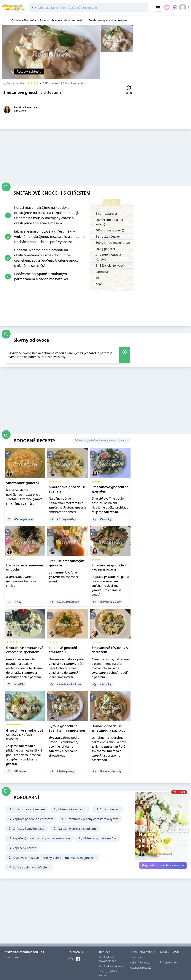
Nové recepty (138, 957)
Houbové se (65, 650)
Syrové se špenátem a (67, 728)
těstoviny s (110, 650)
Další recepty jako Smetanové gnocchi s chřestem (101, 440)
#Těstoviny (106, 519)
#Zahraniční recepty (111, 771)
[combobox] (89, 8)
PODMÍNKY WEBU (142, 952)
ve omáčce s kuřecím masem (25, 734)
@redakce (20, 111)
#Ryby (18, 602)
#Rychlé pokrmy (66, 771)
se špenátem (67, 489)
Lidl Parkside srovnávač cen (108, 959)
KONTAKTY (76, 952)
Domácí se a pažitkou (109, 728)
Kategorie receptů (141, 968)
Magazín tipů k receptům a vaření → (163, 865)
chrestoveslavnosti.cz (24, 952)
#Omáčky (19, 684)
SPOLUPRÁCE (169, 952)
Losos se (25, 567)
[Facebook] (78, 959)
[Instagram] (71, 959)
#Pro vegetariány (24, 519)
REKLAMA (106, 952)
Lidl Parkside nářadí (111, 966)
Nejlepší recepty (139, 962)
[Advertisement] (163, 39)
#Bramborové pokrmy (69, 684)
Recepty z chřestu (29, 72)
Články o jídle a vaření (108, 973)
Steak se (67, 563)
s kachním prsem (109, 567)
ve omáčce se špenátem (25, 650)
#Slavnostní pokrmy (68, 602)
